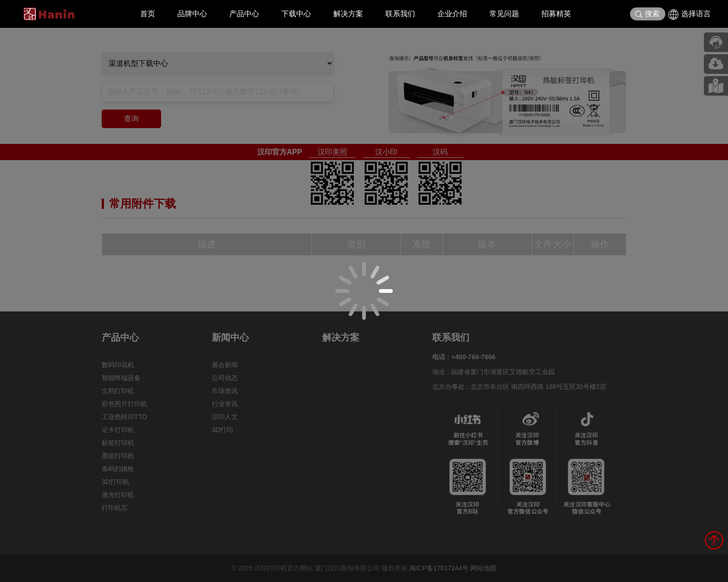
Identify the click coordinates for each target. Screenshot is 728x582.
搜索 (647, 14)
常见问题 (504, 14)
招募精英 (556, 14)
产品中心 (244, 14)
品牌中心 (192, 14)
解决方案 (348, 14)
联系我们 (400, 14)
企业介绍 (452, 14)
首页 (148, 14)
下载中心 (296, 14)
